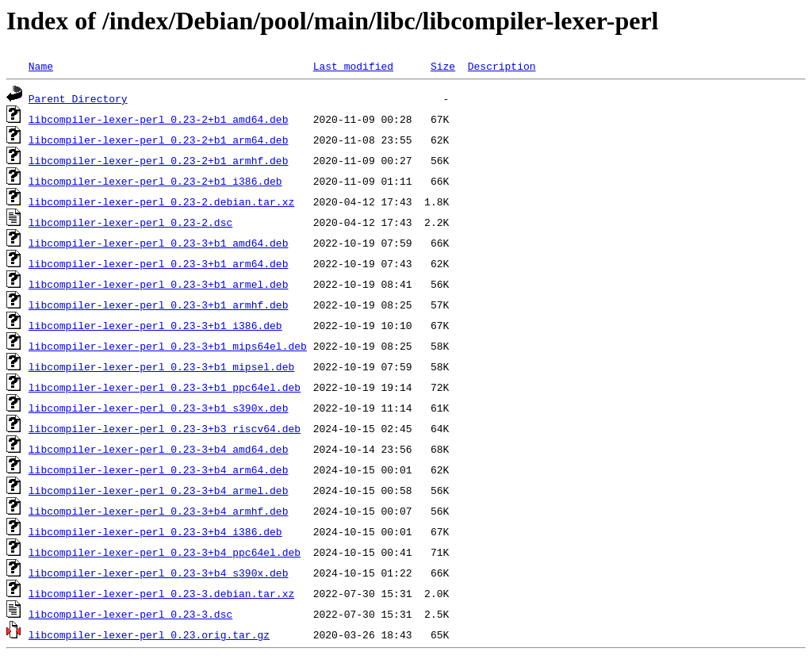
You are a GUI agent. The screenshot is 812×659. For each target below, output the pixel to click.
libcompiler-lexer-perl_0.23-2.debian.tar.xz (161, 201)
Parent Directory (78, 98)
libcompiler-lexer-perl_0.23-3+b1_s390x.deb (159, 408)
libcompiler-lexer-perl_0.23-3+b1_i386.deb (155, 325)
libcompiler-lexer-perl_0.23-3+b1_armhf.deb (159, 305)
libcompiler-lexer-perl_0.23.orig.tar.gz (149, 634)
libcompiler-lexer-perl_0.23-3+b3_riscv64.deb (165, 428)
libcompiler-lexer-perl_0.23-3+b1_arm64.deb (159, 263)
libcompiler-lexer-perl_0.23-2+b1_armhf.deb (159, 160)
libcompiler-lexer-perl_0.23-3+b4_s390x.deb (159, 573)
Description (502, 66)
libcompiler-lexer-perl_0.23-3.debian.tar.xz (161, 593)
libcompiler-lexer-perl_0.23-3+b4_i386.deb (155, 531)
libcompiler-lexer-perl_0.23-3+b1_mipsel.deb (161, 366)
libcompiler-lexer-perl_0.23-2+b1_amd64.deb (159, 119)
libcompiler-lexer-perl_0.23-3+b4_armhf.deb (159, 511)
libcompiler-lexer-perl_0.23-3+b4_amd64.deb (159, 449)
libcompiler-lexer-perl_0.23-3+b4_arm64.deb (159, 469)
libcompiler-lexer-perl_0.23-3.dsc (130, 614)
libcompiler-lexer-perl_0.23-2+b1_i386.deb (155, 181)
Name (41, 66)
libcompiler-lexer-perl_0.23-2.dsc (130, 222)
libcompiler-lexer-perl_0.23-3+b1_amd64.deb (159, 243)
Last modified (353, 66)
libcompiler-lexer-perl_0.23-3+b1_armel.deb (159, 284)
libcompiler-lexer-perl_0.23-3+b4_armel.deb (159, 490)
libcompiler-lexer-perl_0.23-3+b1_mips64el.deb (168, 346)
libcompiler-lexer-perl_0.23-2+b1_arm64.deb (159, 140)
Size (443, 66)
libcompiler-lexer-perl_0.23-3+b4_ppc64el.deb (165, 552)
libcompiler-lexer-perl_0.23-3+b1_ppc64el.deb (165, 387)
